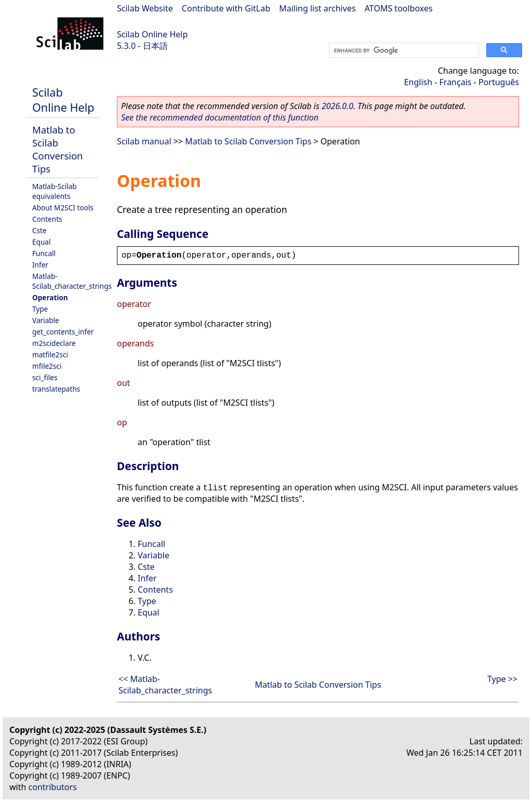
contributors (53, 787)
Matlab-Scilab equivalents (55, 191)
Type (40, 309)
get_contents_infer (63, 332)
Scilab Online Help (152, 34)
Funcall (44, 253)
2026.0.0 (337, 106)
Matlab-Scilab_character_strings (72, 281)
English (418, 82)
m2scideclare (54, 343)
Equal (41, 242)
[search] (403, 50)
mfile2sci (47, 366)
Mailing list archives (317, 8)
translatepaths (56, 389)
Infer (40, 265)
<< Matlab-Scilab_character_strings (165, 685)
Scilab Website (145, 8)
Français (456, 82)
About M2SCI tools (63, 208)
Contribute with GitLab (226, 8)
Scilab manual (144, 141)
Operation (50, 297)
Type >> (502, 679)
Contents (47, 219)
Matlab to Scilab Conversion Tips (57, 149)
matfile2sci (50, 355)
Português (499, 82)
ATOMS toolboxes (399, 8)
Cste (39, 230)
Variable (46, 320)
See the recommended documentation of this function (220, 117)
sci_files (45, 377)
